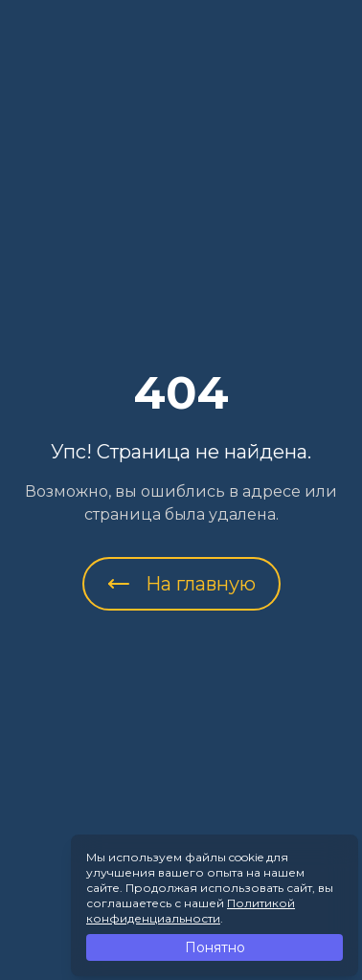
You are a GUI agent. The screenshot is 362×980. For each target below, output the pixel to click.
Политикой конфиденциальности (191, 911)
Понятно (215, 947)
